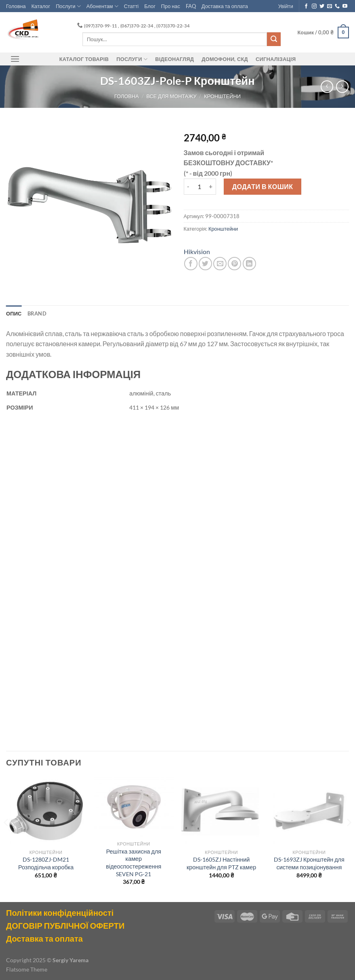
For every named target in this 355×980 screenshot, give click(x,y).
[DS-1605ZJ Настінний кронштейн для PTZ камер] (221, 811)
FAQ (191, 6)
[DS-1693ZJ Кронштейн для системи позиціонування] (309, 811)
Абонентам (102, 6)
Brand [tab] (37, 313)
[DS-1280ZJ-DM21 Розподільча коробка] (46, 811)
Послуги (68, 6)
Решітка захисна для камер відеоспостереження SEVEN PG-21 (133, 863)
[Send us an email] (330, 6)
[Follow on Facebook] (306, 6)
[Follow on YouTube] (345, 6)
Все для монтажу (171, 96)
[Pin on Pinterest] (234, 264)
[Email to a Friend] (220, 264)
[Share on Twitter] (205, 264)
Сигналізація (276, 59)
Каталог (41, 6)
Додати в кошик (263, 186)
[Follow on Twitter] (322, 6)
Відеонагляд (174, 59)
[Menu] (15, 59)
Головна (16, 6)
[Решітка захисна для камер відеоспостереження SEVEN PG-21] (134, 807)
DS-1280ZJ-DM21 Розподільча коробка (46, 863)
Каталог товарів (84, 59)
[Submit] (274, 39)
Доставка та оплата (225, 6)
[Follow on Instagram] (314, 6)
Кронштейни (222, 96)
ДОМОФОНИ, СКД (225, 59)
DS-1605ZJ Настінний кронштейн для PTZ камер (221, 863)
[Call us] (337, 6)
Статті (131, 6)
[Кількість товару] (199, 187)
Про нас (171, 6)
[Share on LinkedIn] (249, 264)
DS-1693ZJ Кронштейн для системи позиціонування (309, 863)
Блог (150, 6)
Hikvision (197, 251)
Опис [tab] (14, 313)
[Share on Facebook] (191, 264)
